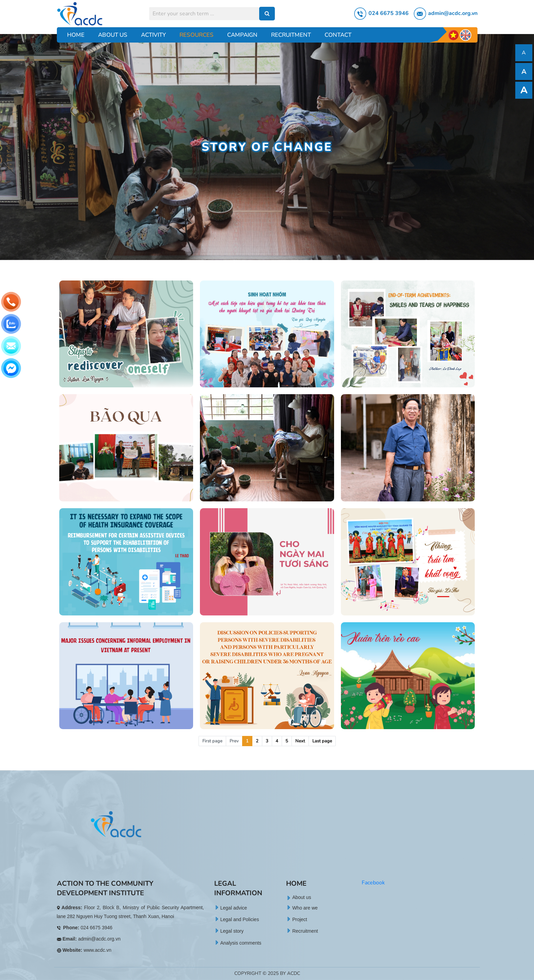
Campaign (242, 35)
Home (76, 35)
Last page (322, 741)
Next (300, 741)
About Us (113, 35)
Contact (338, 35)
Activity (153, 35)
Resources (197, 35)
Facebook (373, 883)
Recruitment (291, 35)
